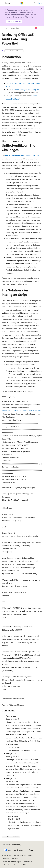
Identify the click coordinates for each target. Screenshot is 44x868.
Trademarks (6, 865)
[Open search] (34, 3)
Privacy (14, 858)
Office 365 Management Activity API (25, 89)
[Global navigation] (2, 3)
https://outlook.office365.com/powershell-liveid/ (21, 411)
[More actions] (40, 28)
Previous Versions (19, 855)
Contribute (5, 858)
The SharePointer (14, 28)
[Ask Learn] (36, 28)
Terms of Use (28, 862)
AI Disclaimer (6, 855)
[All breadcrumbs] (4, 28)
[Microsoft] (22, 3)
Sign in (40, 3)
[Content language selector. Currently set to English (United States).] (12, 845)
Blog (30, 855)
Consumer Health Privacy (10, 862)
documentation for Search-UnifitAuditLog (21, 156)
